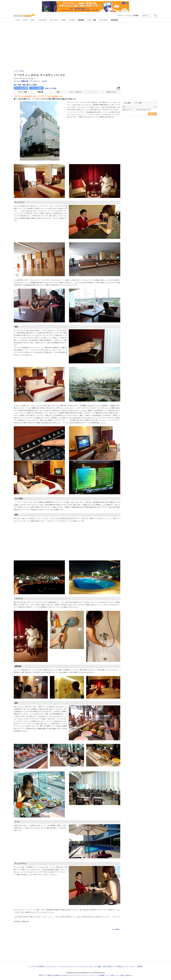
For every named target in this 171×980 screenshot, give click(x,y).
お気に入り (111, 92)
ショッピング (42, 20)
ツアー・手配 (92, 20)
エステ (74, 975)
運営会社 (50, 975)
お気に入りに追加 (51, 88)
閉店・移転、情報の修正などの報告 (25, 85)
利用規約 (57, 975)
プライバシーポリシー (90, 975)
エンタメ (72, 20)
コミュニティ (103, 20)
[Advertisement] (86, 29)
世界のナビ (42, 975)
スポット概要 (23, 92)
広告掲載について (104, 975)
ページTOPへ (116, 929)
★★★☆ (45, 81)
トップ (18, 20)
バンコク (17, 81)
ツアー (79, 975)
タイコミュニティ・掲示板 (132, 967)
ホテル (64, 20)
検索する (152, 114)
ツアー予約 (138, 103)
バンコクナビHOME (36, 967)
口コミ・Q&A (76, 92)
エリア (25, 20)
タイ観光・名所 (101, 967)
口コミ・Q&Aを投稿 (21, 88)
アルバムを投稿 (36, 88)
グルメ (33, 20)
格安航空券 (115, 20)
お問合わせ (129, 975)
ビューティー (54, 20)
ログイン (121, 16)
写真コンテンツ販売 (117, 975)
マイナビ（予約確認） (133, 16)
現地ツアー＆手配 (114, 967)
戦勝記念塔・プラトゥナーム (30, 81)
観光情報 (81, 20)
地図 (58, 92)
